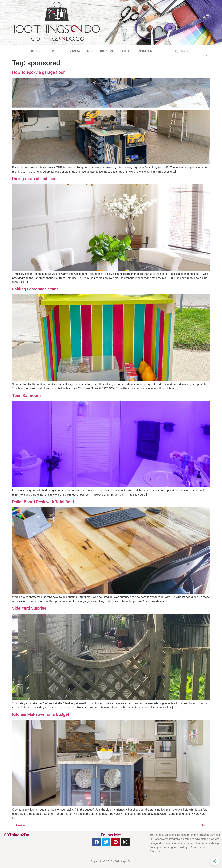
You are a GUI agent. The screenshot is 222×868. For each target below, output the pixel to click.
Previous (19, 826)
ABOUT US (145, 51)
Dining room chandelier (34, 179)
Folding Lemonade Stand (35, 289)
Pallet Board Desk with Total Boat (43, 502)
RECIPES (126, 51)
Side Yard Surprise (29, 608)
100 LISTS (37, 51)
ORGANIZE (107, 51)
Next (205, 826)
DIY (53, 51)
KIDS (90, 51)
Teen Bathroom (26, 396)
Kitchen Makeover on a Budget (41, 714)
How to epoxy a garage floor (38, 72)
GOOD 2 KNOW (71, 51)
